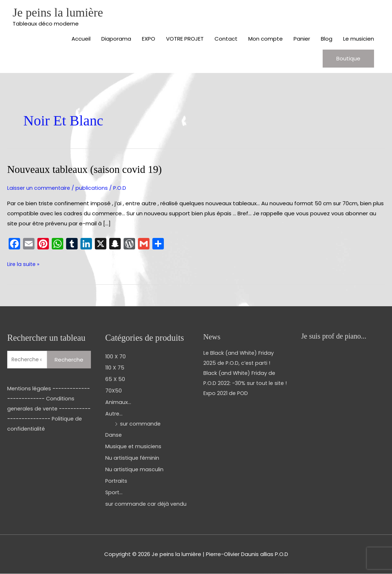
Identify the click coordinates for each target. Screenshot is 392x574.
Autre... (114, 414)
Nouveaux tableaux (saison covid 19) (87, 170)
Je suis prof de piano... (335, 336)
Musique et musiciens (134, 447)
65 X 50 (115, 379)
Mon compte (266, 39)
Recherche (69, 360)
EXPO (149, 39)
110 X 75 (115, 368)
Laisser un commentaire (39, 188)
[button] (348, 59)
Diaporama (116, 39)
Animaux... (118, 402)
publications (93, 188)
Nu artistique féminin (133, 458)
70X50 (114, 391)
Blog (327, 39)
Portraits (117, 481)
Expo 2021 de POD (226, 403)
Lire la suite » (24, 264)
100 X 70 (116, 356)
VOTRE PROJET (185, 39)
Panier (302, 39)
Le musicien (359, 39)
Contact (226, 39)
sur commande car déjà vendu (146, 504)
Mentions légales (30, 389)
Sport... (114, 492)
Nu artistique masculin (135, 470)
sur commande (140, 424)
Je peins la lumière (59, 13)
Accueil (81, 39)
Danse (114, 435)
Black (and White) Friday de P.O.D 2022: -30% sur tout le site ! (245, 383)
